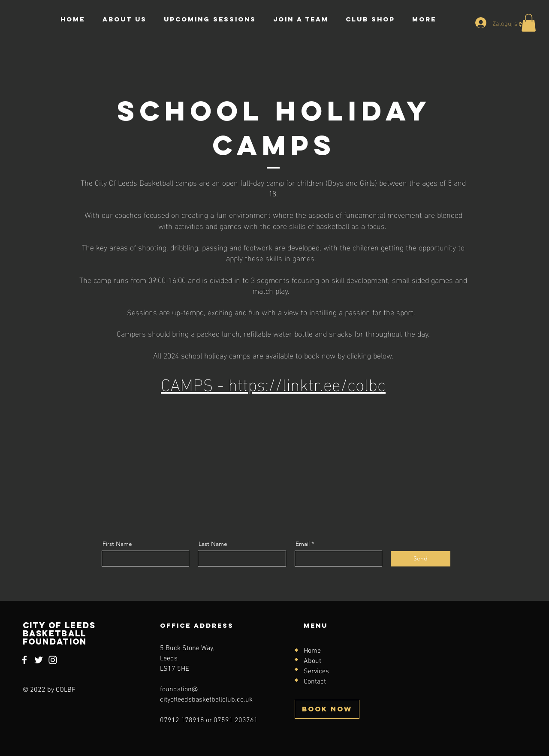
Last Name (213, 544)
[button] (529, 23)
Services (316, 672)
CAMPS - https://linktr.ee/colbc (273, 383)
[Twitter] (39, 660)
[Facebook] (24, 660)
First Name (117, 544)
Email (303, 544)
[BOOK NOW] (327, 709)
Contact (315, 682)
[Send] (421, 559)
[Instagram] (53, 660)
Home (312, 651)
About (312, 661)
